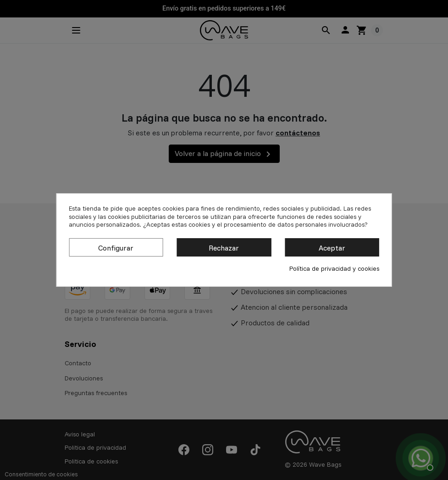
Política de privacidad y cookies (334, 269)
